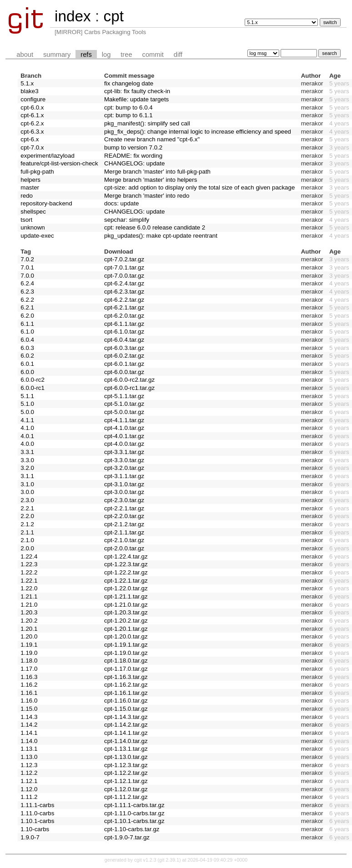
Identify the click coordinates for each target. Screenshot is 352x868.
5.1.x (27, 83)
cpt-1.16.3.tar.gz (126, 677)
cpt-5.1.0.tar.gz (124, 404)
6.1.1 (27, 324)
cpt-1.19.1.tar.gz (126, 645)
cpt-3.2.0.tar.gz (124, 468)
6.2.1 (27, 307)
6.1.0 (27, 332)
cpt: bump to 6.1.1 (128, 115)
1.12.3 (29, 765)
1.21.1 (29, 596)
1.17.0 (29, 669)
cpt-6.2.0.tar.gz (124, 316)
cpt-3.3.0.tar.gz (124, 460)
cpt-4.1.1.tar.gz (124, 420)
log (106, 55)
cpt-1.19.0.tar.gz (126, 653)
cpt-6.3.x (32, 132)
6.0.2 (27, 356)
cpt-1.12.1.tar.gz (126, 781)
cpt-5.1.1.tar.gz (124, 396)
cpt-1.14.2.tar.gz (126, 725)
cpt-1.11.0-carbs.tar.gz (134, 813)
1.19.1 (29, 645)
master (30, 187)
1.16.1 (29, 693)
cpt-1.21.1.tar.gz (126, 596)
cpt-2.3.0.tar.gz (124, 500)
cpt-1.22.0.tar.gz (126, 588)
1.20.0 (29, 636)
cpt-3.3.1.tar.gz (124, 452)
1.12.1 (29, 781)
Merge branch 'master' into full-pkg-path (157, 172)
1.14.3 (29, 717)
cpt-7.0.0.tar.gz (124, 276)
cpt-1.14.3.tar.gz (126, 717)
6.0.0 (27, 372)
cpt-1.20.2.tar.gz (126, 621)
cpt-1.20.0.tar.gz (126, 636)
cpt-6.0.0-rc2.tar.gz (129, 380)
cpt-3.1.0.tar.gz (124, 484)
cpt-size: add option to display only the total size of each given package (199, 187)
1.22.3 (29, 564)
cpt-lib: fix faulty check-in (137, 91)
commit (153, 55)
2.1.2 (27, 524)
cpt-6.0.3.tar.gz (124, 348)
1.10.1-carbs (37, 821)
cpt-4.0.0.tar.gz (124, 444)
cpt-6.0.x (32, 107)
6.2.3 (27, 292)
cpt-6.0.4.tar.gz (124, 340)
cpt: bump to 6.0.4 (128, 107)
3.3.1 (27, 452)
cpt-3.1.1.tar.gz (124, 476)
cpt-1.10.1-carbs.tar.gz (134, 821)
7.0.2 (27, 259)
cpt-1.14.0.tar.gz (126, 741)
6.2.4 (27, 283)
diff (178, 55)
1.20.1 (29, 629)
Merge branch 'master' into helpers (151, 180)
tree (126, 55)
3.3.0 (27, 460)
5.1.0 (27, 404)
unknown (33, 227)
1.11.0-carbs (37, 813)
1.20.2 (29, 621)
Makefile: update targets (136, 99)
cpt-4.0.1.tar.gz (124, 436)
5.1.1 (27, 396)
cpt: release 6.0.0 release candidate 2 (155, 227)
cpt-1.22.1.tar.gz (126, 581)
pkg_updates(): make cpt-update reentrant (161, 236)
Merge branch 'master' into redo (147, 196)
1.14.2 (29, 725)
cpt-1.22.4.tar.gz (126, 556)
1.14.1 (29, 733)
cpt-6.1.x (32, 115)
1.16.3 (29, 677)
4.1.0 (27, 428)
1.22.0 (29, 588)
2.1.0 (27, 540)
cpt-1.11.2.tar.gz (126, 797)
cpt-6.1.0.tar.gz (124, 332)
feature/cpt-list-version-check (59, 163)
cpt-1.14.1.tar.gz (126, 733)
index (73, 16)
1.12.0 (29, 789)
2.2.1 (27, 508)
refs (86, 55)
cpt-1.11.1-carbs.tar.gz (134, 805)
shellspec (33, 212)
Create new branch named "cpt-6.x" (152, 139)
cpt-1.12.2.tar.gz (126, 773)
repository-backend (46, 203)
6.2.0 (27, 316)
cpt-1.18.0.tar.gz (126, 661)
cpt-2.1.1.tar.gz (124, 532)
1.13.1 (29, 749)
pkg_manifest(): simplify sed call (147, 123)
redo (27, 196)
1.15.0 (29, 709)
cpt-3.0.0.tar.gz (124, 492)
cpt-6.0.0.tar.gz (124, 372)
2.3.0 (27, 500)
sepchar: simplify (127, 220)
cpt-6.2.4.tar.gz (124, 283)
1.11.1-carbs (37, 805)
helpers (30, 180)
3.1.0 (27, 484)
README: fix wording (133, 156)
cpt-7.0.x (32, 147)
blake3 (29, 91)
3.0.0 (27, 492)
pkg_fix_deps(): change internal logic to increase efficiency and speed (198, 132)
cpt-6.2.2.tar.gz (124, 300)
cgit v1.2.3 (145, 860)
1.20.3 (29, 612)
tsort (26, 220)
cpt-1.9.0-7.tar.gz (127, 837)
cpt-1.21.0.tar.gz (126, 605)
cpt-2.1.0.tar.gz (124, 540)
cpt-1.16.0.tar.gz (126, 701)
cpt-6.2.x (32, 123)
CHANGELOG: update (134, 163)
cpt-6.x (30, 139)
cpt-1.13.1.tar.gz (126, 749)
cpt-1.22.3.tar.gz (126, 564)
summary (57, 55)
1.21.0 (29, 605)
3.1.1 (27, 476)
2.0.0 (27, 548)
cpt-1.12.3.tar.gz (126, 765)
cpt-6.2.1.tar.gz (124, 307)
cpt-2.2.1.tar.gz (124, 508)
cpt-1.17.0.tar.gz (126, 669)
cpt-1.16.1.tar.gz (126, 693)
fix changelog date (129, 83)
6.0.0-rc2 (33, 380)
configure (33, 99)
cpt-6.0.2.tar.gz (124, 356)
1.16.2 (29, 685)
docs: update (121, 203)
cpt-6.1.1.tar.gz (124, 324)
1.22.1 (29, 581)
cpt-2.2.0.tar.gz (124, 516)
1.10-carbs (35, 829)
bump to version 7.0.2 (133, 147)
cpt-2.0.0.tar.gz (124, 548)
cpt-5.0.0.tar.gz (124, 412)
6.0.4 (27, 340)
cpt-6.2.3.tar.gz (124, 292)
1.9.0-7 (30, 837)
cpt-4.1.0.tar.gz (124, 428)
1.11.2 (29, 797)
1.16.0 (29, 701)
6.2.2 (27, 300)
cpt (113, 16)
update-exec (37, 236)
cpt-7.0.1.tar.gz (124, 267)
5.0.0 (27, 412)
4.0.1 (27, 436)
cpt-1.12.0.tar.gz (126, 789)
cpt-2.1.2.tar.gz (124, 524)
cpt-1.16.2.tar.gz (126, 685)
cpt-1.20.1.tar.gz (126, 629)
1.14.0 (29, 741)
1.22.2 (29, 572)
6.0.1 (27, 364)
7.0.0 (27, 276)
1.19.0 (29, 653)
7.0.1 (27, 267)
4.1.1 (27, 420)
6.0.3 (27, 348)
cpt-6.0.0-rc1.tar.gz (129, 388)
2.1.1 (27, 532)
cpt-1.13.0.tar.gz (126, 757)
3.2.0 (27, 468)
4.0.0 (27, 444)
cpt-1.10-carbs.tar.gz (132, 829)
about (25, 55)
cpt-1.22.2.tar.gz (126, 572)
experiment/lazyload (48, 156)
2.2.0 (27, 516)
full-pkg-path (37, 172)
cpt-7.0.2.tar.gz (124, 259)
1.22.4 (29, 556)
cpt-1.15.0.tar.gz (126, 709)
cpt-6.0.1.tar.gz (124, 364)
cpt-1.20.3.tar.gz (126, 612)
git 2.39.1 (169, 860)
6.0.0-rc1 (33, 388)
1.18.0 (29, 661)
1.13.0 (29, 757)
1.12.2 (29, 773)
